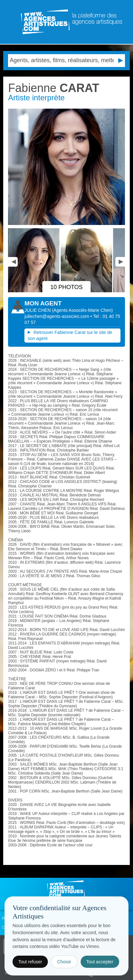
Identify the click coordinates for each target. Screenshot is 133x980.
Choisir (64, 962)
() (82, 310)
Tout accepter (100, 962)
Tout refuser (30, 962)
